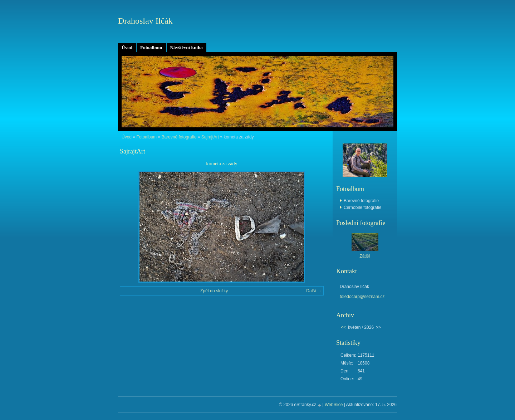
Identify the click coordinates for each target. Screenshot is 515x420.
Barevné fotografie (179, 137)
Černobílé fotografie (362, 207)
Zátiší (365, 256)
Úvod (127, 47)
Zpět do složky (214, 291)
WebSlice (334, 405)
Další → (314, 291)
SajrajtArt (210, 137)
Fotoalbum (151, 47)
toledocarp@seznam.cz (362, 297)
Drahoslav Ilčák (145, 21)
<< (343, 327)
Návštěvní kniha (187, 47)
